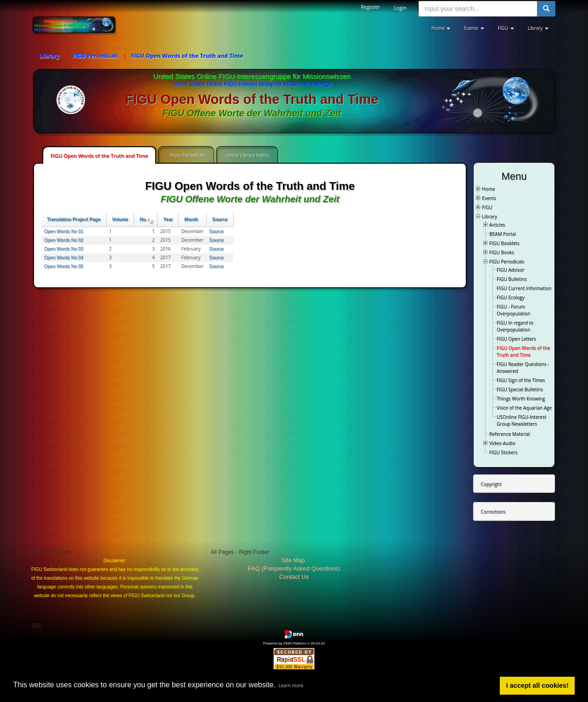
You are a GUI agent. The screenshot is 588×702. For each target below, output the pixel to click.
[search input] (478, 9)
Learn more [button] (291, 685)
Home (488, 189)
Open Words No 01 (64, 231)
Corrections (493, 512)
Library (489, 217)
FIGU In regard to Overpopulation (515, 326)
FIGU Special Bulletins (520, 389)
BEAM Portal (503, 234)
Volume (120, 220)
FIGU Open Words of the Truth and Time (99, 156)
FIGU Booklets (504, 243)
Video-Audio (502, 443)
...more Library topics (246, 155)
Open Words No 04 (64, 258)
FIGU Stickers (503, 452)
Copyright (491, 484)
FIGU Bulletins (512, 279)
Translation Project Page (74, 220)
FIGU (487, 207)
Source (220, 220)
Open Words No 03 (64, 249)
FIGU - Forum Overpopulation (513, 310)
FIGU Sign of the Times (521, 380)
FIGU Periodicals (507, 262)
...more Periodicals (186, 155)
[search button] (546, 9)
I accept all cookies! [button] (537, 685)
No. (146, 220)
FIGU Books (502, 252)
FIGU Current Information (524, 288)
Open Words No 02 (64, 240)
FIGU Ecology (510, 297)
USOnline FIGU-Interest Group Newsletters (521, 420)
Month (191, 220)
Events (489, 198)
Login (400, 8)
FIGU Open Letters (516, 339)
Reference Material (509, 434)
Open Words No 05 (64, 266)
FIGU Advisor (510, 270)
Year (168, 220)
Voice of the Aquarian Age (524, 408)
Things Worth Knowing (521, 399)
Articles (497, 225)
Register (371, 7)
